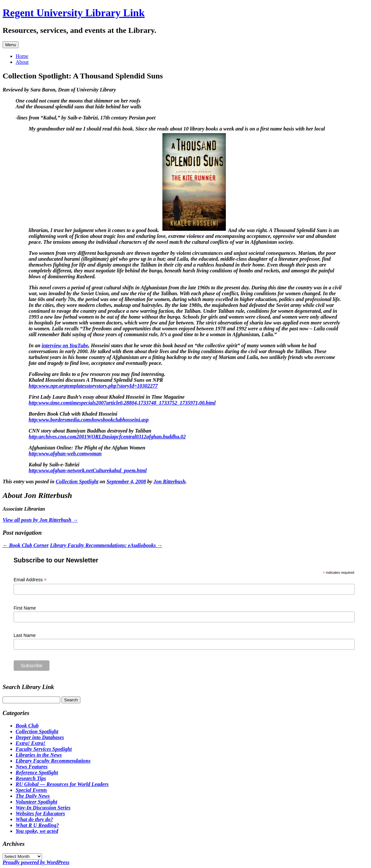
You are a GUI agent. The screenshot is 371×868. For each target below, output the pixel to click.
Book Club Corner (26, 545)
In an (35, 345)
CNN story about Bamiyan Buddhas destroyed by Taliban (90, 431)
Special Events (31, 790)
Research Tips (31, 778)
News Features (32, 767)
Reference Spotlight (37, 772)
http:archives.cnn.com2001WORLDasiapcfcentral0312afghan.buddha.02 (107, 437)
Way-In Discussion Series (43, 808)
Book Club (27, 726)
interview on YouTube (65, 345)
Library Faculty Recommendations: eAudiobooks (106, 545)
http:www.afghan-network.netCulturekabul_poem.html (88, 470)
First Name (25, 608)
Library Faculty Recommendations (53, 761)
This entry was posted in (29, 482)
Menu (11, 45)
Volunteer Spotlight (36, 802)
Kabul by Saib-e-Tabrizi (54, 465)
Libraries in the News (39, 755)
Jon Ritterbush (170, 482)
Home (22, 56)
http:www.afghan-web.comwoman (65, 454)
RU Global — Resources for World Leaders (62, 784)
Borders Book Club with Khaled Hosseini (73, 414)
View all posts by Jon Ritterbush (40, 520)
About (22, 62)
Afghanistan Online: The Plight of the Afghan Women (87, 448)
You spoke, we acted (37, 831)
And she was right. (184, 236)
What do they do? (34, 819)
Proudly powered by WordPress (36, 862)
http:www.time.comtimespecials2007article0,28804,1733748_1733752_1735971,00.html (122, 403)
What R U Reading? (37, 825)
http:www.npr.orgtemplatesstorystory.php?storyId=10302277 (93, 386)
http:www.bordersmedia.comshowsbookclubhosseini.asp (89, 420)
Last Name (25, 635)
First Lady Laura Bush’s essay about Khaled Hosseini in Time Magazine (107, 397)
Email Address (30, 580)
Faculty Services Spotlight (44, 749)
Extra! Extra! (30, 743)
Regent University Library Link (74, 13)
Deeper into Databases (40, 737)
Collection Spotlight (77, 482)
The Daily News (33, 796)
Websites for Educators (40, 813)
